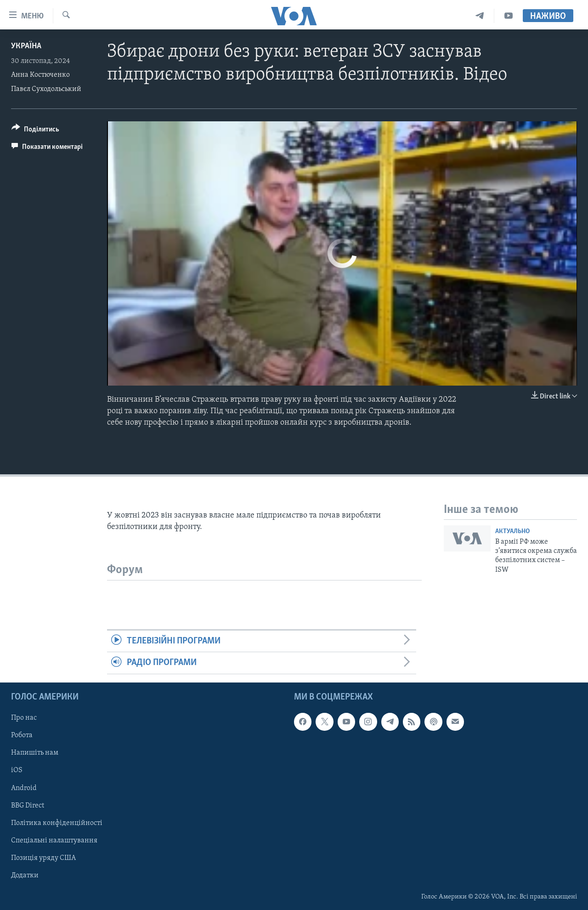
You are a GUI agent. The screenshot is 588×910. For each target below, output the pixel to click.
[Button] (35, 131)
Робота (22, 735)
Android (24, 788)
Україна (26, 46)
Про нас (24, 718)
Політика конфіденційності (57, 823)
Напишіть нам (35, 753)
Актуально (512, 532)
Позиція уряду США (43, 858)
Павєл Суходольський (46, 89)
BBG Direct (28, 805)
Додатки (25, 876)
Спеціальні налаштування (54, 840)
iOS (17, 770)
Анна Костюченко (40, 75)
